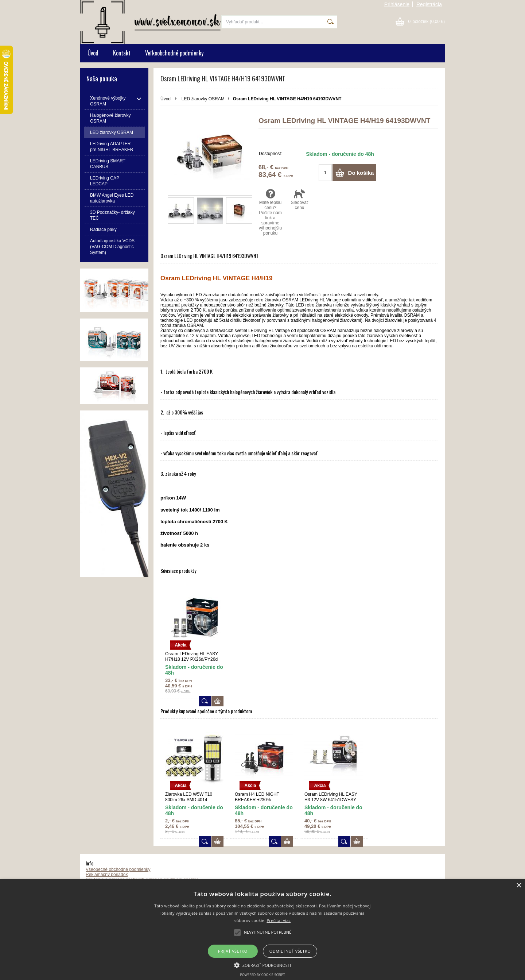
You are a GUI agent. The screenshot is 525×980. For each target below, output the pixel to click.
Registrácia (429, 4)
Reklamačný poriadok (107, 876)
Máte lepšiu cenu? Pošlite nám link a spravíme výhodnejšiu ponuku (270, 213)
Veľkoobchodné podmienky (174, 53)
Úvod (93, 53)
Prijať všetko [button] (233, 951)
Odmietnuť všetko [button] (290, 951)
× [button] (519, 886)
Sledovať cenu (300, 200)
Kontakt (122, 53)
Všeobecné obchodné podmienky (118, 871)
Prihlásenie (397, 4)
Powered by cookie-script (263, 975)
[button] (263, 965)
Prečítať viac (279, 920)
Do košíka (361, 174)
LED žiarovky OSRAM (203, 99)
